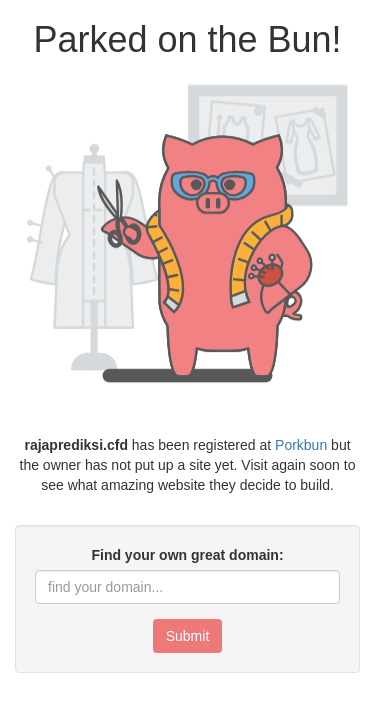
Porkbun (301, 445)
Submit (188, 636)
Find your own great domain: (187, 555)
